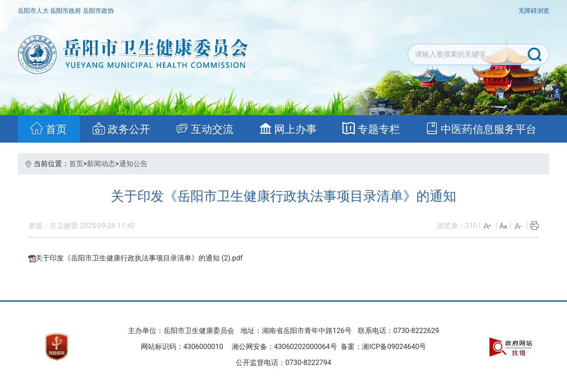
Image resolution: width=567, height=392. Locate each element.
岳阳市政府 (66, 11)
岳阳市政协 (98, 11)
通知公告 (133, 164)
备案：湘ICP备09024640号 (383, 347)
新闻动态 (101, 164)
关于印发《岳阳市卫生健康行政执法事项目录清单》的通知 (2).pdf (139, 258)
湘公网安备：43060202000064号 (284, 347)
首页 (76, 164)
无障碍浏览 (534, 11)
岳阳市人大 (34, 11)
